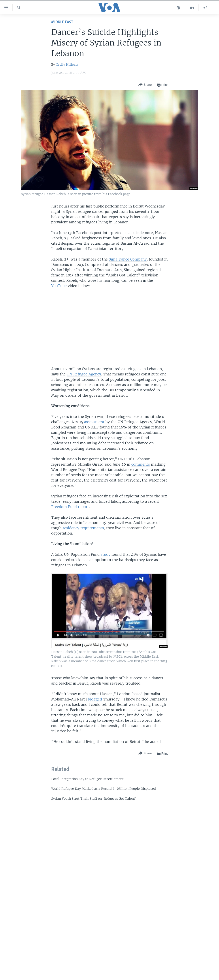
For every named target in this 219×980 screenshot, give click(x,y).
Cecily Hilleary (67, 65)
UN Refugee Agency (84, 374)
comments (141, 464)
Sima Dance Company (128, 259)
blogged (95, 699)
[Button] (145, 85)
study (106, 554)
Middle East (62, 22)
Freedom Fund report (70, 507)
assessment (95, 422)
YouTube (59, 286)
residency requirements (83, 528)
